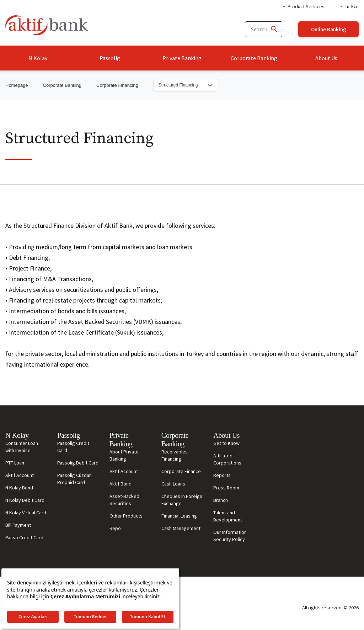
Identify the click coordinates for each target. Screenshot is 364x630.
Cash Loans (173, 484)
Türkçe (352, 6)
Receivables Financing (175, 455)
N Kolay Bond (19, 488)
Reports (222, 475)
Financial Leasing (179, 516)
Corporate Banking (254, 58)
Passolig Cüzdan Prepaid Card (74, 479)
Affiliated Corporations (227, 459)
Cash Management (181, 528)
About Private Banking (124, 455)
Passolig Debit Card (78, 463)
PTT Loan (15, 463)
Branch (221, 500)
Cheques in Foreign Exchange (182, 500)
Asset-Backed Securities (124, 500)
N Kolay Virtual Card (26, 513)
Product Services (306, 6)
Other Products (126, 516)
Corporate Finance (181, 471)
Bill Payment (18, 525)
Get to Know (226, 443)
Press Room (226, 488)
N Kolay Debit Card (25, 500)
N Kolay (38, 58)
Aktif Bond (121, 484)
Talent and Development (228, 516)
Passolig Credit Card (73, 447)
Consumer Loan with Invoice (22, 447)
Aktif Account (20, 475)
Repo (115, 528)
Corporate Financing (117, 85)
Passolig (110, 58)
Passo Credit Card (24, 537)
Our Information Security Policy (230, 536)
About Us (326, 58)
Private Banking (182, 58)
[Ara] (274, 29)
